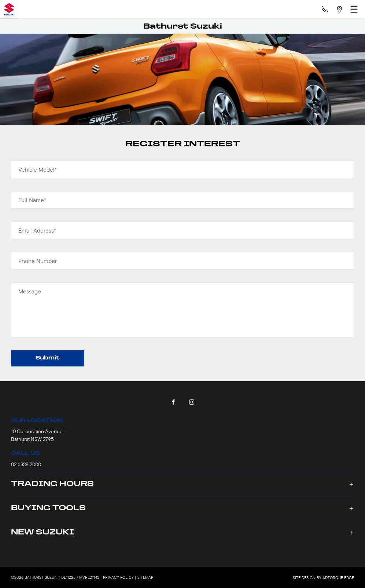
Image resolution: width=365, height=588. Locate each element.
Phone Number (38, 261)
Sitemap (145, 577)
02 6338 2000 (26, 464)
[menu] (354, 9)
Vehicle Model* (38, 169)
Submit (48, 358)
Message (30, 291)
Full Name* (32, 200)
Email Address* (37, 230)
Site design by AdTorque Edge (323, 578)
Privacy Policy (118, 577)
